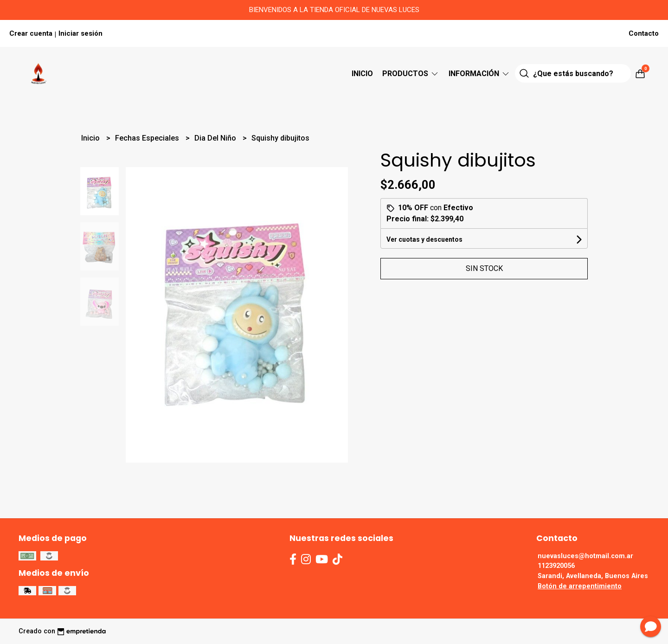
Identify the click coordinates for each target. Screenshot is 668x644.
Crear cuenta (31, 33)
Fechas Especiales (148, 138)
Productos (411, 74)
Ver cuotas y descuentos (424, 239)
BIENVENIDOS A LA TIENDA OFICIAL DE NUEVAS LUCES (334, 10)
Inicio (362, 74)
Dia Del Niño (216, 138)
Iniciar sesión (80, 33)
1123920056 (556, 566)
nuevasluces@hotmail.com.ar (585, 556)
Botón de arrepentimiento (580, 586)
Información (479, 74)
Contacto (644, 33)
